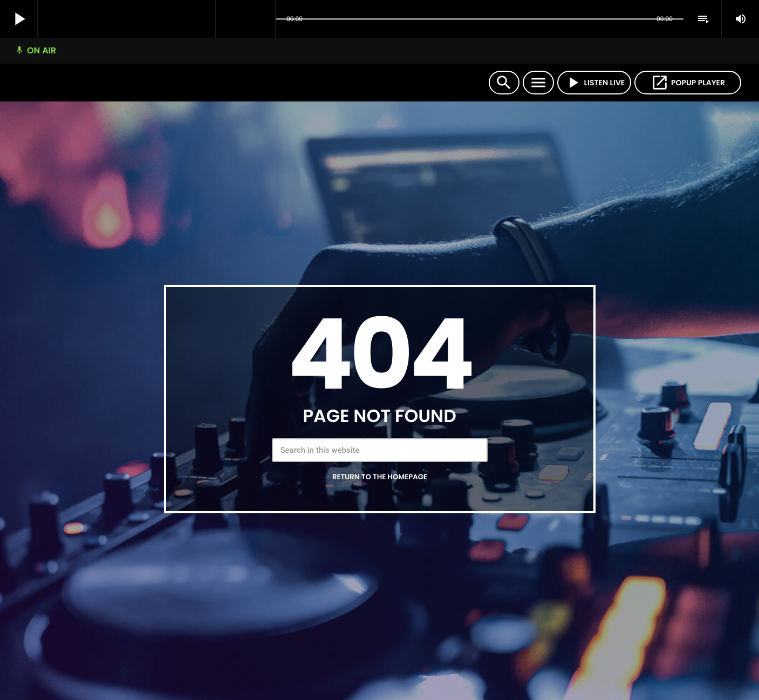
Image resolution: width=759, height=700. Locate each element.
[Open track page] (264, 19)
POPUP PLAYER (688, 83)
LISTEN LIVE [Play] (594, 83)
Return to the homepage (380, 477)
